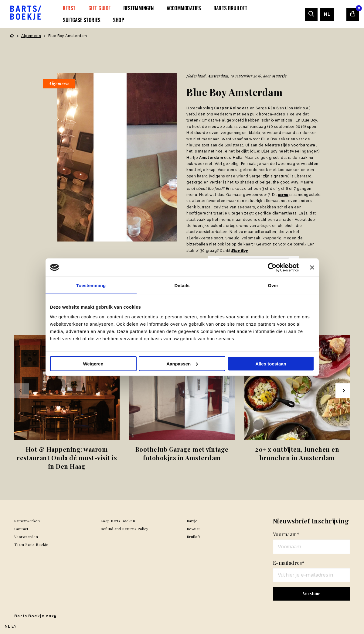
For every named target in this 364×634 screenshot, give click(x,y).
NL (327, 14)
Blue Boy (240, 251)
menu (283, 195)
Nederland (196, 76)
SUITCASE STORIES (82, 20)
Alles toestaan (271, 363)
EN (14, 626)
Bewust (193, 529)
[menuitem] (69, 8)
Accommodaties (184, 8)
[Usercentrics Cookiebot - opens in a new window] (272, 267)
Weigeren (93, 363)
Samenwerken (27, 521)
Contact (21, 529)
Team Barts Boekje (31, 544)
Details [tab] (182, 285)
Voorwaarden (26, 536)
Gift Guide (99, 8)
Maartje (279, 76)
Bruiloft (194, 536)
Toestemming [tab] (91, 285)
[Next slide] (343, 391)
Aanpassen (182, 363)
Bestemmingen (139, 8)
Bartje (192, 521)
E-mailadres (289, 563)
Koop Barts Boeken (118, 521)
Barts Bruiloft (230, 8)
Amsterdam (218, 76)
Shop (118, 20)
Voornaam (286, 534)
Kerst (69, 8)
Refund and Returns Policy (124, 529)
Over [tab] (273, 285)
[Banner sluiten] (312, 267)
